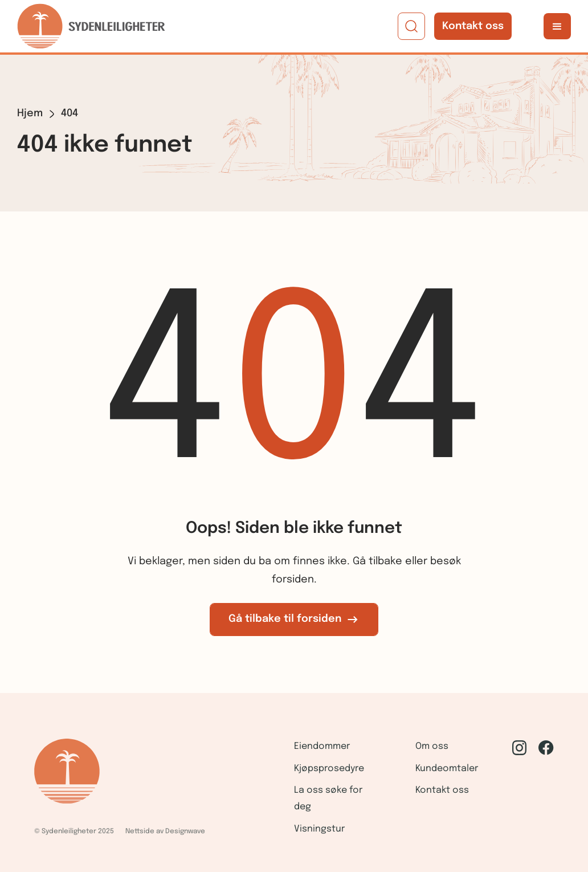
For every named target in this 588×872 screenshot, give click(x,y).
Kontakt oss (473, 26)
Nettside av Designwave (165, 832)
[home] (91, 26)
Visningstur (319, 829)
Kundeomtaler (447, 769)
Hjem (30, 113)
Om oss (432, 746)
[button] (557, 26)
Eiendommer (322, 746)
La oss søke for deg (328, 798)
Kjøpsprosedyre (329, 769)
